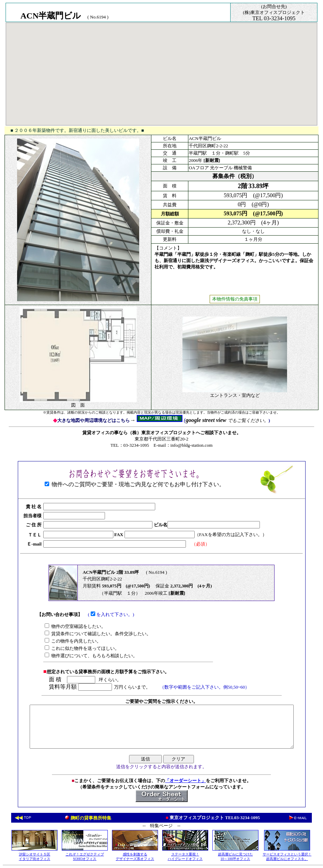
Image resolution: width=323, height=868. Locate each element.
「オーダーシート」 (185, 781)
